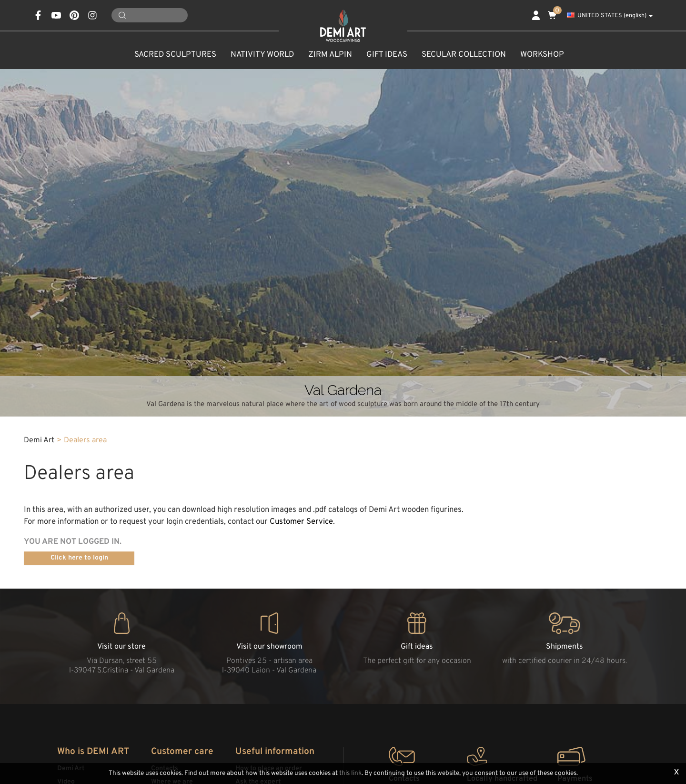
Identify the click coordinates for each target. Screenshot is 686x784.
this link (350, 773)
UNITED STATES (610, 16)
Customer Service (301, 522)
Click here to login (79, 558)
